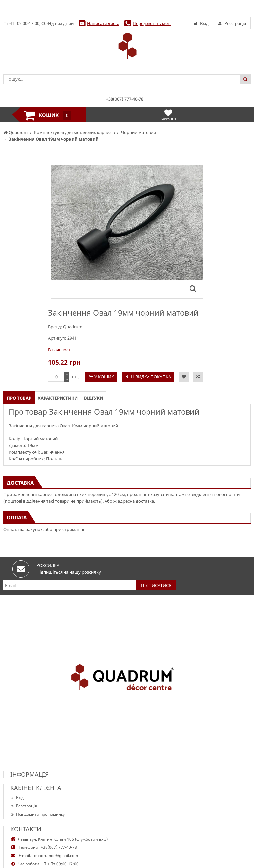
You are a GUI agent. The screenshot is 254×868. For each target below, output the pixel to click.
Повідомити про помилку (38, 814)
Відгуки (93, 398)
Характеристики (58, 398)
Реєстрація (24, 806)
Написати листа (103, 23)
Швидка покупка (151, 377)
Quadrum (73, 327)
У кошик (104, 377)
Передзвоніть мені (152, 23)
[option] (127, 222)
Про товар (19, 398)
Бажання (169, 115)
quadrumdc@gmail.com (56, 856)
